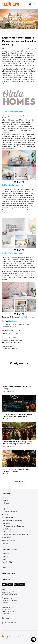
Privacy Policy (7, 538)
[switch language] (30, 4)
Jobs (6, 506)
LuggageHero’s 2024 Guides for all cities (16, 535)
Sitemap (5, 543)
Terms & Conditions (9, 540)
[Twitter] (6, 623)
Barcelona (5, 553)
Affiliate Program (8, 517)
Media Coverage (10, 532)
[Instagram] (9, 623)
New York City (7, 562)
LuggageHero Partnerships (13, 520)
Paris (4, 565)
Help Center (6, 523)
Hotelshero (6, 514)
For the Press (7, 529)
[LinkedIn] (15, 623)
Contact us (6, 618)
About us (5, 500)
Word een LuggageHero (10, 512)
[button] (34, 639)
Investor (7, 503)
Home (4, 497)
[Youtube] (12, 623)
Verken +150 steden (9, 573)
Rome (4, 568)
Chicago (5, 556)
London (5, 559)
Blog (4, 509)
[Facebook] (3, 623)
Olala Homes (13, 321)
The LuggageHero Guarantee (14, 526)
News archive (19, 481)
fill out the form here (26, 317)
